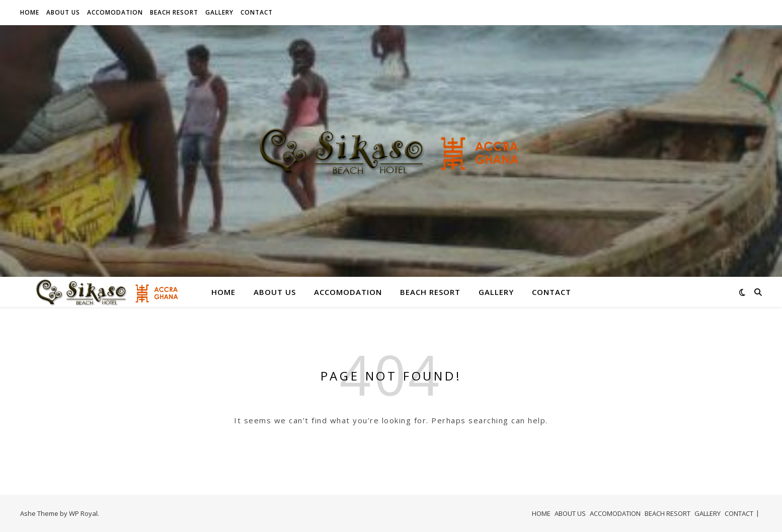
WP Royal (83, 513)
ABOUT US (63, 12)
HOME (30, 12)
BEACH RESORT (174, 12)
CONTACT (257, 12)
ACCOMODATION (115, 12)
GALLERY (219, 12)
